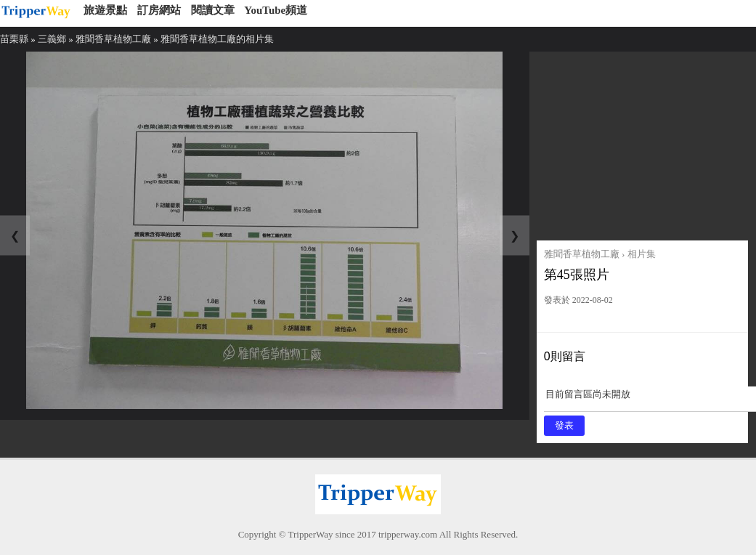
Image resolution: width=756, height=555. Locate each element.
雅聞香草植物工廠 (113, 39)
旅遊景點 (105, 10)
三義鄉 (52, 39)
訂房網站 (159, 10)
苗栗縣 (14, 39)
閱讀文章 (213, 10)
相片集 (642, 254)
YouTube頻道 (276, 10)
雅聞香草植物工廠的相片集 (217, 39)
